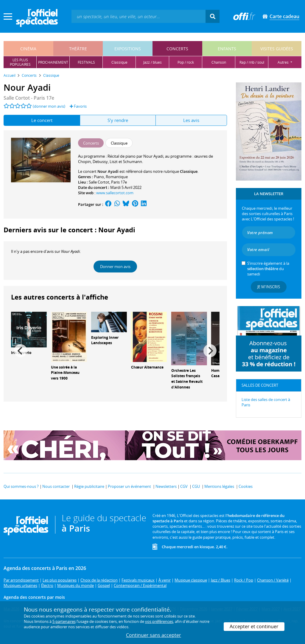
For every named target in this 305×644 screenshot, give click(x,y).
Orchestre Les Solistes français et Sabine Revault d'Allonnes (187, 379)
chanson (219, 62)
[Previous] (21, 351)
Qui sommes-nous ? (21, 486)
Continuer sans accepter (154, 635)
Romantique (117, 177)
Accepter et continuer (254, 626)
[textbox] (139, 16)
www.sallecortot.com (115, 193)
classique (119, 62)
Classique (189, 171)
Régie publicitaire (89, 486)
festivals (86, 62)
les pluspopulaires (20, 62)
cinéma (28, 49)
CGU (196, 486)
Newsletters (166, 486)
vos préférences (159, 621)
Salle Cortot (99, 182)
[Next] (210, 351)
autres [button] (284, 62)
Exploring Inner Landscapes (105, 340)
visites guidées (277, 49)
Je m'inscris (269, 287)
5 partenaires (64, 621)
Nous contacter (56, 486)
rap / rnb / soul (252, 62)
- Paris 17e (29, 98)
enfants (227, 49)
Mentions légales (219, 486)
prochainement (53, 62)
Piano (99, 177)
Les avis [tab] (191, 120)
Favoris (78, 106)
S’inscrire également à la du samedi (268, 269)
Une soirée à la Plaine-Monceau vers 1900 (65, 373)
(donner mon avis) (49, 106)
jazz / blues (152, 62)
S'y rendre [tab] (118, 120)
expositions (128, 49)
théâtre (78, 49)
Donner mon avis (115, 267)
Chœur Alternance (147, 367)
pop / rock (186, 62)
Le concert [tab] (42, 120)
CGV (184, 486)
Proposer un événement (129, 486)
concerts (177, 49)
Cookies (246, 486)
